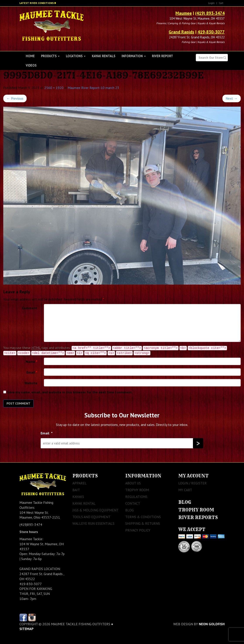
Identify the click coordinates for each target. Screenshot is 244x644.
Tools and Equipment (91, 517)
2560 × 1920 (54, 88)
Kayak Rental (84, 503)
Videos (31, 65)
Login (211, 3)
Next (232, 98)
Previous (15, 98)
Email (32, 372)
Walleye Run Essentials (93, 523)
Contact (133, 503)
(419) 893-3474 (210, 13)
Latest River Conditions (37, 3)
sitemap (27, 629)
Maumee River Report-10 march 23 (93, 88)
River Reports (198, 517)
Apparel (80, 483)
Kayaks (78, 497)
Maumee (184, 13)
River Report (162, 56)
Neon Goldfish (212, 624)
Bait (76, 490)
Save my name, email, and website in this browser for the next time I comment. (70, 392)
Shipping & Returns (143, 523)
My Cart (185, 490)
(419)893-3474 (31, 524)
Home (30, 56)
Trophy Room (137, 490)
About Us (133, 483)
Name (32, 362)
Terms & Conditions (143, 517)
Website (31, 383)
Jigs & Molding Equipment (95, 510)
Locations (76, 56)
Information (134, 56)
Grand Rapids (181, 32)
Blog (130, 510)
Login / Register (192, 483)
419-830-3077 (211, 32)
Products (50, 56)
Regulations (136, 497)
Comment (30, 308)
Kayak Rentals (104, 56)
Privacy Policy (138, 530)
